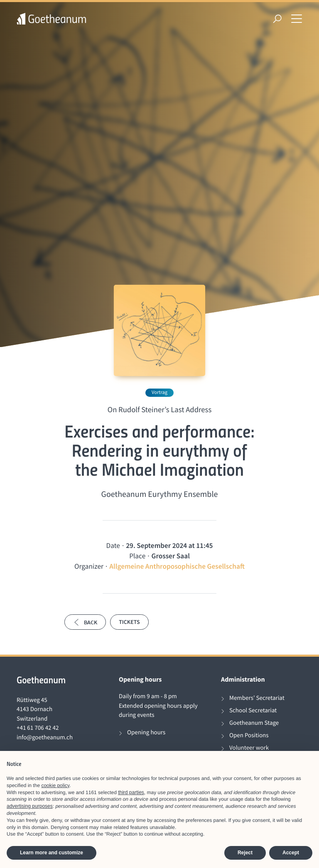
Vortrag (159, 392)
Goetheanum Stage (254, 723)
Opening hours (146, 732)
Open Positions (249, 735)
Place (137, 556)
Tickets (129, 622)
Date (113, 545)
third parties (131, 792)
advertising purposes (30, 806)
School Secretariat (253, 710)
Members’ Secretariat (257, 698)
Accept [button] (291, 853)
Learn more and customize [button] (52, 853)
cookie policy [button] (55, 785)
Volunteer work (249, 748)
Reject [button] (245, 853)
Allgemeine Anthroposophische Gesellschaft (177, 566)
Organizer (89, 566)
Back (85, 622)
